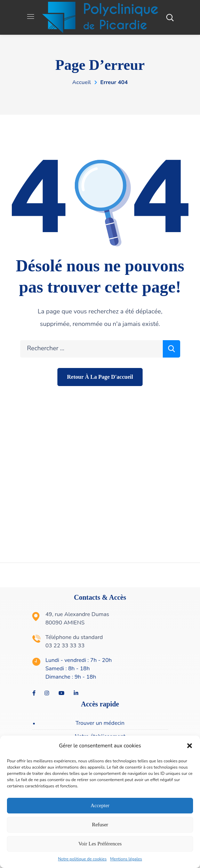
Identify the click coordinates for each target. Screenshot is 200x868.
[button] (190, 746)
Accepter (100, 805)
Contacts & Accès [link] (100, 597)
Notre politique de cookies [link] (82, 859)
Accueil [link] (82, 82)
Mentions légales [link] (126, 859)
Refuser (100, 825)
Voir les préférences (100, 844)
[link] (100, 17)
